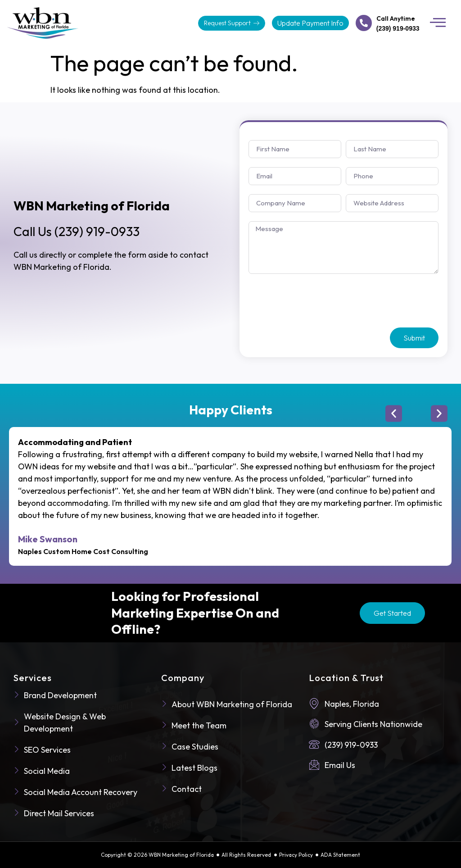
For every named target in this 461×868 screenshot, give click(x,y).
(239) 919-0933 (77, 231)
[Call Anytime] (364, 23)
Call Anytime (396, 18)
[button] (438, 23)
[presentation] (317, 301)
